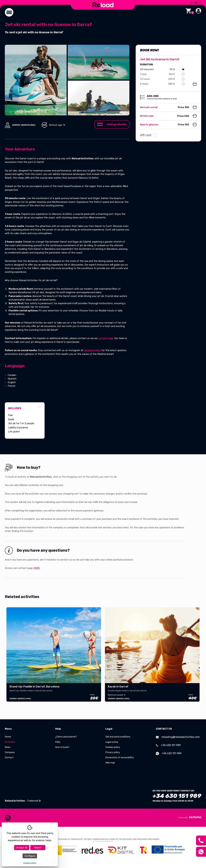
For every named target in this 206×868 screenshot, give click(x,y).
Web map (110, 763)
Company (10, 752)
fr (200, 2)
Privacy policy (113, 752)
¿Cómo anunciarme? (66, 737)
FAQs (58, 742)
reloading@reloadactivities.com (178, 737)
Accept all (22, 848)
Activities (10, 742)
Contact (9, 758)
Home (8, 737)
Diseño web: (190, 817)
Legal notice (112, 742)
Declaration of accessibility (120, 758)
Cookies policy (113, 747)
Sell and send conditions (118, 737)
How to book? (62, 747)
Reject (38, 848)
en (196, 2)
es (192, 2)
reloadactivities (92, 350)
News (8, 747)
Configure (30, 856)
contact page (106, 338)
